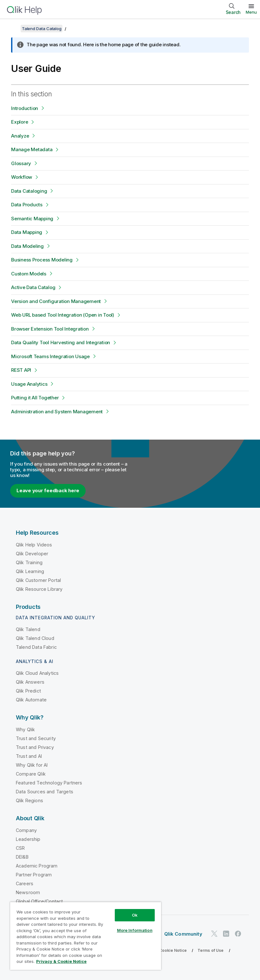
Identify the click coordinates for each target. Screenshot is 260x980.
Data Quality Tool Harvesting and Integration (61, 342)
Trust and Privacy (35, 747)
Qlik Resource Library (39, 589)
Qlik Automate (31, 700)
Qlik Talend (28, 629)
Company (26, 830)
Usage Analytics (29, 384)
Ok (135, 915)
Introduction (25, 108)
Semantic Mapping (32, 219)
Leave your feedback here (48, 490)
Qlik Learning (30, 571)
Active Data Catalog (33, 287)
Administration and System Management (57, 412)
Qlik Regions (29, 800)
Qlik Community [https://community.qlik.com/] (183, 934)
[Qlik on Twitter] (214, 934)
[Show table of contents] (13, 29)
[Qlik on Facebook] (238, 934)
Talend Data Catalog (42, 29)
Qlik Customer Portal (38, 580)
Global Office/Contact (39, 901)
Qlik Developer (32, 554)
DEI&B (22, 857)
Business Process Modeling (42, 260)
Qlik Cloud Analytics (37, 673)
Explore (19, 122)
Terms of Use (211, 950)
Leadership (28, 839)
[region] (86, 936)
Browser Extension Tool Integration (50, 329)
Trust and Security (36, 738)
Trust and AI (29, 756)
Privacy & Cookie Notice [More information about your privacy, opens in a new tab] (61, 961)
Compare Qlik (31, 774)
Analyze (20, 136)
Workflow (22, 177)
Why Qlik (25, 729)
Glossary (21, 163)
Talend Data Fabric (36, 647)
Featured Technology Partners (49, 783)
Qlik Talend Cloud (35, 638)
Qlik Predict (28, 691)
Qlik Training (29, 562)
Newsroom (28, 892)
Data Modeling (27, 246)
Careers (25, 883)
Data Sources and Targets (45, 792)
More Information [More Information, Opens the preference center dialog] (135, 930)
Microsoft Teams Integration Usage (50, 356)
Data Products (27, 205)
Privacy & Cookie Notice (163, 950)
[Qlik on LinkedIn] (226, 934)
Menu (251, 12)
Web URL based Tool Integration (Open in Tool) (63, 315)
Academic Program (37, 866)
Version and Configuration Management (56, 301)
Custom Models (29, 274)
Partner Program (34, 875)
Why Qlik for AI (32, 765)
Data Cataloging (29, 191)
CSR (20, 848)
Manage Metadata (32, 149)
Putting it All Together (35, 398)
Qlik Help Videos (34, 545)
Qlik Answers (30, 682)
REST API (21, 370)
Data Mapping (27, 232)
